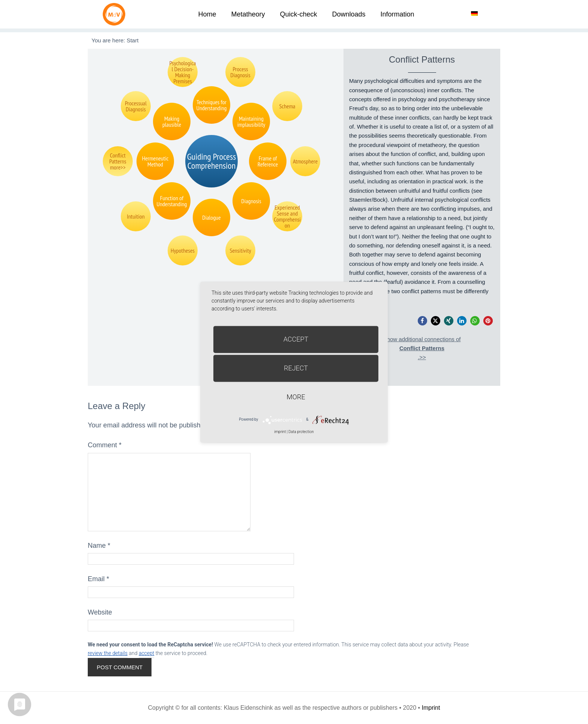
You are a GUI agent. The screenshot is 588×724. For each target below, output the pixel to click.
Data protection (301, 432)
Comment (105, 445)
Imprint (431, 708)
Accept (296, 339)
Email (98, 579)
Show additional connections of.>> (422, 348)
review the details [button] (108, 653)
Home (207, 14)
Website (100, 612)
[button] (422, 321)
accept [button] (146, 653)
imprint (280, 432)
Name (99, 546)
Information (397, 14)
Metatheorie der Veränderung (116, 14)
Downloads (349, 14)
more (296, 397)
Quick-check (298, 14)
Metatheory (248, 14)
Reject (296, 368)
